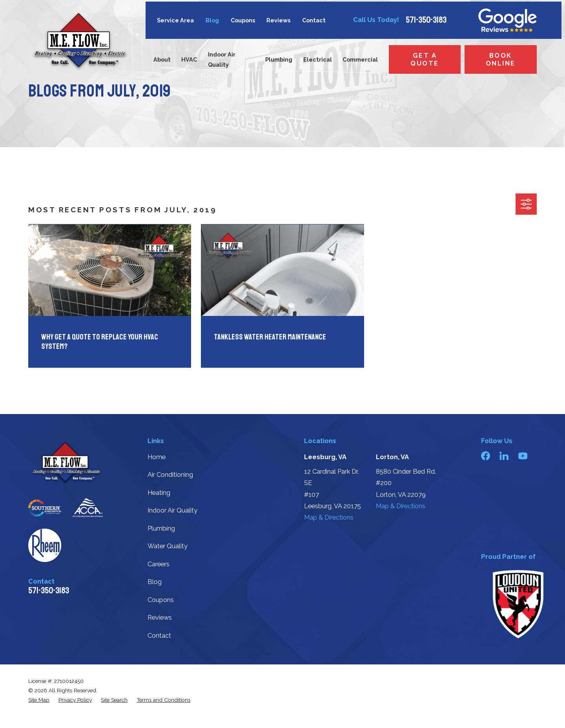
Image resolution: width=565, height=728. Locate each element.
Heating (159, 493)
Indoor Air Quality (172, 510)
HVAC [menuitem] (189, 59)
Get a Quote (425, 59)
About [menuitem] (162, 59)
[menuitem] (39, 700)
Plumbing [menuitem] (279, 59)
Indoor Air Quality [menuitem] (222, 59)
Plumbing (161, 528)
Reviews (278, 20)
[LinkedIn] (504, 456)
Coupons (243, 20)
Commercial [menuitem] (360, 59)
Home (157, 457)
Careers (159, 564)
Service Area (175, 20)
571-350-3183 (426, 20)
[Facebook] (486, 456)
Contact (314, 20)
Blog (212, 20)
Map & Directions (329, 517)
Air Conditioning (170, 475)
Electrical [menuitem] (318, 59)
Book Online (501, 59)
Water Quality (168, 546)
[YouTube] (523, 456)
